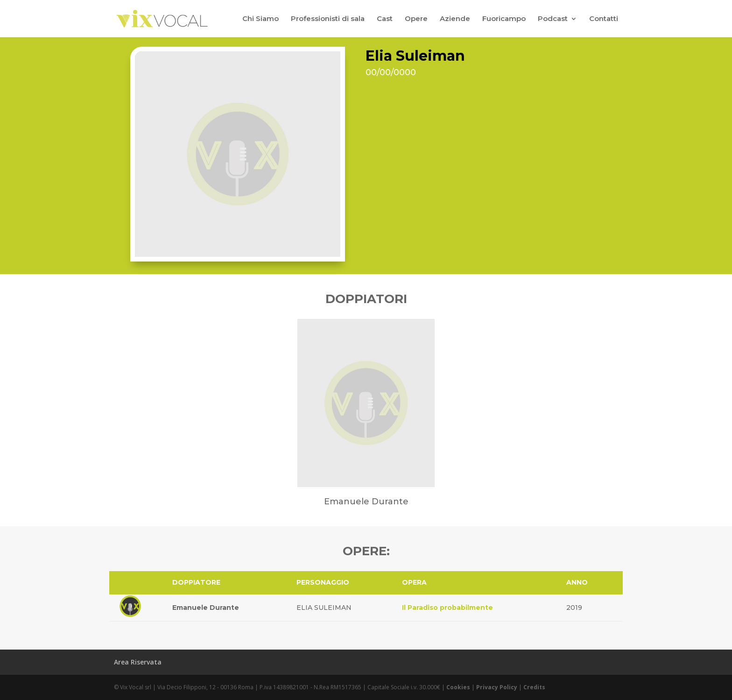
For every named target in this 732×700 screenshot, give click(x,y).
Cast (385, 19)
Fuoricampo (504, 19)
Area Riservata (138, 662)
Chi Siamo (260, 19)
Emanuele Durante (206, 608)
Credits (534, 687)
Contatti (604, 19)
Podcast (553, 19)
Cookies (458, 687)
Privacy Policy (497, 687)
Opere (416, 19)
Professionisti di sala (328, 19)
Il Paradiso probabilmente (447, 608)
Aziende (455, 19)
